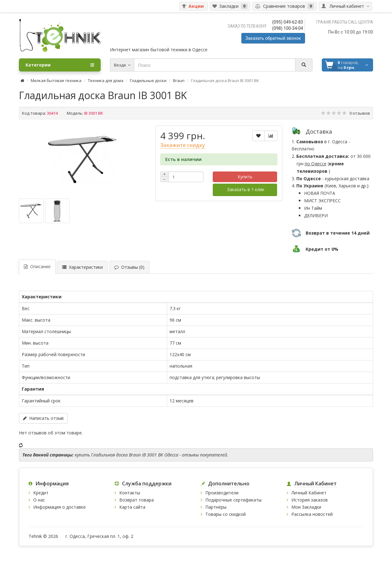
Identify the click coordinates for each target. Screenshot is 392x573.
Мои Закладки (306, 507)
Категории (60, 65)
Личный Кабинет (309, 493)
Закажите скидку (183, 145)
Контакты (130, 493)
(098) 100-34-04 (288, 28)
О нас (39, 500)
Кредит (41, 493)
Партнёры (216, 507)
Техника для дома (106, 80)
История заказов (310, 500)
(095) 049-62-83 (288, 22)
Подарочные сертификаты (233, 500)
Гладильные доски (148, 80)
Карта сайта (132, 507)
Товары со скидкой (226, 514)
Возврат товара (137, 500)
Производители (222, 493)
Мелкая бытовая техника (56, 80)
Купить (245, 177)
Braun (179, 80)
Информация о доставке (59, 507)
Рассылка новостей (312, 514)
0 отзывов (360, 113)
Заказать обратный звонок (273, 38)
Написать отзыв (43, 418)
